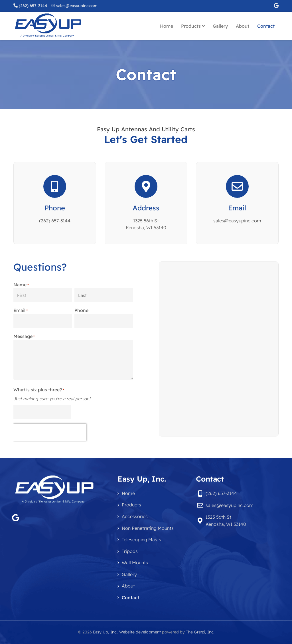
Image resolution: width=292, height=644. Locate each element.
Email (237, 208)
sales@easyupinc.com (77, 6)
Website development (140, 632)
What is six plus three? (39, 390)
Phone (55, 208)
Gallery (220, 26)
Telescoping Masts (141, 540)
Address (146, 208)
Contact (266, 26)
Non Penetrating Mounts (148, 528)
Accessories (135, 516)
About (243, 26)
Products (193, 26)
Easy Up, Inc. (105, 632)
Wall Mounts (135, 563)
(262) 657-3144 (33, 6)
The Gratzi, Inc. (200, 632)
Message (24, 337)
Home (167, 26)
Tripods (130, 551)
